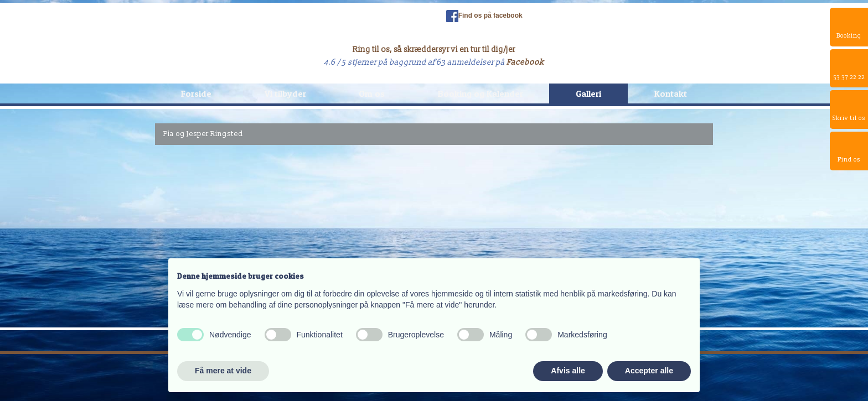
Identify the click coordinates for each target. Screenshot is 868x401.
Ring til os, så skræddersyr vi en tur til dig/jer (434, 50)
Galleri (588, 93)
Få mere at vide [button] (223, 371)
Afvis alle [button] (568, 371)
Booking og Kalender (480, 93)
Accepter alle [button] (649, 371)
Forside (196, 93)
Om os (372, 93)
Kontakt (671, 93)
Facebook (525, 62)
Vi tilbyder (285, 93)
